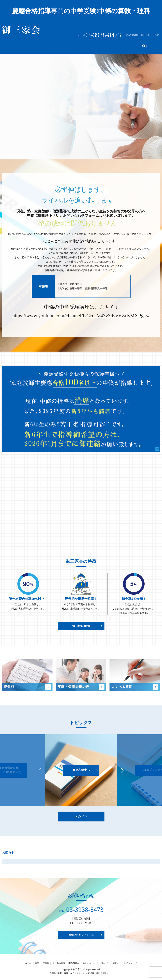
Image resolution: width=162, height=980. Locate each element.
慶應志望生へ (81, 767)
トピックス (97, 45)
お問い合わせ (138, 45)
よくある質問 (75, 45)
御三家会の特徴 (81, 623)
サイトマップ (130, 961)
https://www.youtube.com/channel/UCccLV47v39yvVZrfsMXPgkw (81, 313)
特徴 (26, 45)
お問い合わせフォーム (81, 932)
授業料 (39, 45)
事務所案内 (117, 45)
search (154, 45)
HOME (13, 45)
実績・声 (55, 45)
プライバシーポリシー (110, 961)
